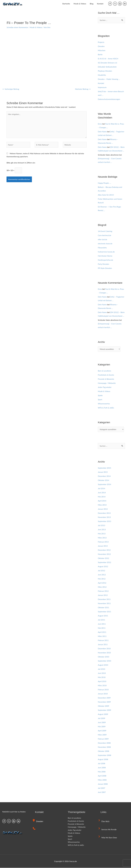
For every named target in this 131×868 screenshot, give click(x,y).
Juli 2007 (102, 788)
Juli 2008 (102, 764)
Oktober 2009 (104, 706)
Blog (92, 4)
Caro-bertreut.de (105, 235)
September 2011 (105, 612)
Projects (101, 42)
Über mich (104, 822)
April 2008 (102, 776)
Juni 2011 (102, 624)
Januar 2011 (103, 645)
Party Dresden (104, 264)
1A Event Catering (105, 231)
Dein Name (102, 132)
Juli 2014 (102, 489)
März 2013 (102, 538)
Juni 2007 (102, 792)
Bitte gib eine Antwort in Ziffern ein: (21, 163)
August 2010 (103, 665)
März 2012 (102, 587)
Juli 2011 (102, 620)
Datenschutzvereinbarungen (109, 99)
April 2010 (102, 682)
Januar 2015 (103, 472)
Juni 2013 (102, 530)
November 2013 (104, 517)
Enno (100, 124)
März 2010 (102, 686)
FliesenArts (102, 248)
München (102, 50)
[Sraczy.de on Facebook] (110, 4)
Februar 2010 (103, 690)
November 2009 (104, 702)
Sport (100, 399)
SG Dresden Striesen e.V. (108, 63)
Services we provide (108, 830)
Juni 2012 (102, 575)
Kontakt (100, 4)
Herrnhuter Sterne (105, 256)
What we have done (108, 838)
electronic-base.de (105, 243)
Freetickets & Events (106, 375)
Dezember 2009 (104, 698)
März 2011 (102, 636)
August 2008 (103, 760)
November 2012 (104, 554)
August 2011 (103, 616)
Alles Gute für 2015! (106, 195)
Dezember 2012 (104, 550)
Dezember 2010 (104, 649)
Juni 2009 (102, 723)
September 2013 (105, 521)
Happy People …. (105, 183)
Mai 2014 (102, 497)
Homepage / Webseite (107, 383)
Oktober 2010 (104, 657)
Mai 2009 (102, 727)
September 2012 (105, 562)
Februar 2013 (103, 542)
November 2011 (104, 604)
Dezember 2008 (104, 743)
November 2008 (104, 747)
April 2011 (102, 632)
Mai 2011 (102, 628)
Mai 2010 (102, 677)
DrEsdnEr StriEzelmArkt (107, 67)
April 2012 (102, 583)
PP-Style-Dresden (105, 268)
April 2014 (102, 501)
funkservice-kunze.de (106, 252)
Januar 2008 (103, 784)
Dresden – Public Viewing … (109, 79)
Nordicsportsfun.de (106, 260)
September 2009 (105, 710)
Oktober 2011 (104, 608)
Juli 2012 (102, 571)
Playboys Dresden (105, 71)
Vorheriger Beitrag (11, 89)
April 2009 (102, 731)
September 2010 (105, 661)
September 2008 (105, 755)
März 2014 (102, 505)
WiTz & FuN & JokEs (106, 408)
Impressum (102, 87)
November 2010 (104, 653)
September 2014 (105, 485)
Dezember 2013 (104, 513)
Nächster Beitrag (83, 89)
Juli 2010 (102, 669)
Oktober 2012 (104, 558)
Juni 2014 (102, 493)
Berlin (100, 54)
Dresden (101, 46)
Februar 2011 (103, 640)
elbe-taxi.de (103, 239)
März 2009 (102, 735)
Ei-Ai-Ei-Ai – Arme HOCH (108, 59)
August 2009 (103, 714)
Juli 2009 (102, 718)
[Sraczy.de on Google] (120, 4)
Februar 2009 (103, 739)
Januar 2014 (103, 509)
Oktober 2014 (104, 480)
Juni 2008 (102, 768)
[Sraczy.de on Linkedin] (125, 4)
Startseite (66, 4)
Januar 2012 (103, 595)
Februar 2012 (103, 591)
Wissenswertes (104, 404)
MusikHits (102, 75)
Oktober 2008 (104, 751)
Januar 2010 (103, 694)
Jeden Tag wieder (105, 387)
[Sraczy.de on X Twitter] (115, 4)
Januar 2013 (103, 546)
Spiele (100, 395)
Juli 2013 (102, 526)
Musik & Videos (80, 4)
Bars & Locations (105, 371)
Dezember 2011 (104, 599)
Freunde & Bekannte (106, 379)
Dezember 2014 (104, 476)
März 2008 (102, 780)
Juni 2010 (102, 673)
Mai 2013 (102, 534)
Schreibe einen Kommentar (17, 27)
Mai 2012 (102, 579)
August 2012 (103, 567)
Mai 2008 (102, 772)
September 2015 (105, 468)
